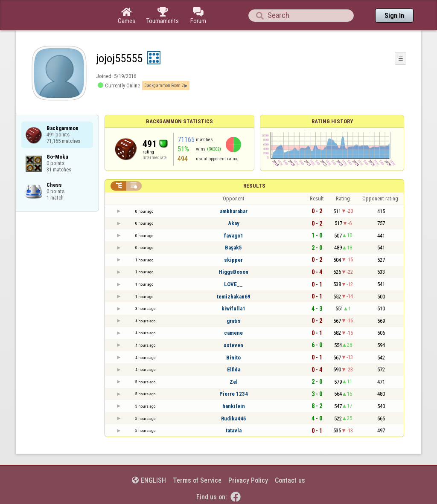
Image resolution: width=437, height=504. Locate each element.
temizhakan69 (234, 297)
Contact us (290, 480)
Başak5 (233, 248)
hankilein (234, 406)
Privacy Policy (248, 480)
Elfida (234, 369)
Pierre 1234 (234, 394)
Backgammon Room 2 (164, 85)
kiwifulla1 (233, 308)
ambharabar (234, 211)
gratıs (234, 321)
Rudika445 (234, 419)
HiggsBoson (233, 272)
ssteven (233, 345)
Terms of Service (197, 480)
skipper (233, 260)
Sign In (394, 16)
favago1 (234, 236)
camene (233, 333)
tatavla (234, 430)
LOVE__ (233, 284)
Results (254, 186)
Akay (234, 223)
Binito (233, 358)
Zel (234, 382)
